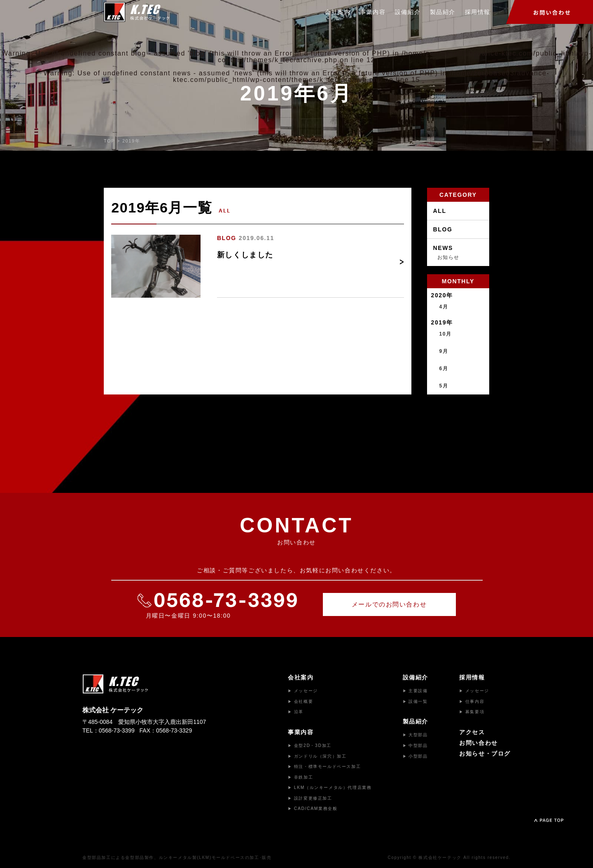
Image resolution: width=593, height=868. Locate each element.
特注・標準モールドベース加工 (324, 766)
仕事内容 (472, 701)
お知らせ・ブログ (485, 754)
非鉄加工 (300, 777)
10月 (446, 334)
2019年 (131, 141)
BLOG (227, 238)
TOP (109, 141)
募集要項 (472, 712)
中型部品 (415, 745)
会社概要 (300, 701)
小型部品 (415, 756)
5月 (444, 386)
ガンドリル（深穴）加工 (317, 756)
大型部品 (415, 735)
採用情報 (477, 12)
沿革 (296, 712)
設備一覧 (415, 701)
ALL (440, 211)
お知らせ (448, 257)
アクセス (472, 732)
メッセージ (303, 691)
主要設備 (415, 691)
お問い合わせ (479, 743)
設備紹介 (408, 12)
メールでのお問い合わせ (389, 604)
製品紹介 (443, 12)
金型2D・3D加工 (310, 745)
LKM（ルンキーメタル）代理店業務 (330, 787)
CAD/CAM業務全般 (313, 808)
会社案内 (338, 12)
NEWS (443, 248)
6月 (444, 369)
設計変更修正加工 (310, 798)
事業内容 (373, 12)
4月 (444, 307)
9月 (444, 351)
